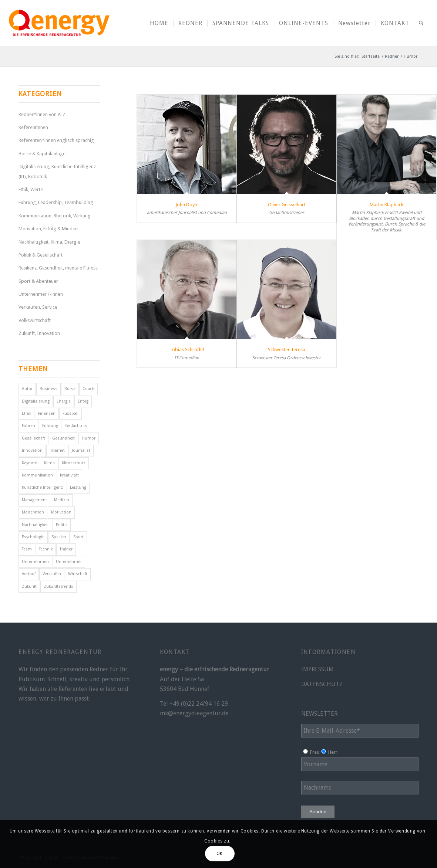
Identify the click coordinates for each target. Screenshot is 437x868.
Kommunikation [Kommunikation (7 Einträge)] (37, 475)
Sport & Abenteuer (38, 281)
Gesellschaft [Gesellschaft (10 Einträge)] (33, 438)
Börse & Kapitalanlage (42, 154)
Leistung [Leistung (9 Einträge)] (78, 487)
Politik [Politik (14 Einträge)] (62, 525)
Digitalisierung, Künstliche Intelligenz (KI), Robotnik (57, 171)
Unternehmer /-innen (41, 294)
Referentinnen (33, 127)
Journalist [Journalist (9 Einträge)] (81, 450)
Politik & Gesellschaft (41, 255)
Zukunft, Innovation (39, 333)
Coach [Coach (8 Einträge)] (88, 389)
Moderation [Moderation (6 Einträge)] (33, 512)
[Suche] (421, 23)
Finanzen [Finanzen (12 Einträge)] (47, 413)
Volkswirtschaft (35, 320)
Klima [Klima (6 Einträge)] (49, 463)
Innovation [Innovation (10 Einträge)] (32, 450)
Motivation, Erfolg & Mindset (49, 229)
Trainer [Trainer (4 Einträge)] (66, 549)
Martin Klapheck (386, 205)
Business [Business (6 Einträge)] (48, 389)
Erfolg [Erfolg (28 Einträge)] (83, 401)
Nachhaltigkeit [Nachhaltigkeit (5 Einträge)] (35, 525)
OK (220, 854)
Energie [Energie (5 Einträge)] (64, 401)
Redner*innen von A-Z (42, 114)
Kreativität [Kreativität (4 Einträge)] (69, 475)
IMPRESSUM (317, 669)
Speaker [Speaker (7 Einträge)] (59, 537)
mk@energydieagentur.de (194, 713)
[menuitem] (159, 23)
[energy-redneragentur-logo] (59, 23)
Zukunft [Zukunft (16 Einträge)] (29, 586)
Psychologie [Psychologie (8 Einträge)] (33, 537)
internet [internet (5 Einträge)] (57, 450)
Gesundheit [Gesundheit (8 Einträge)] (63, 438)
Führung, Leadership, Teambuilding (56, 202)
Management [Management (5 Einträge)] (34, 500)
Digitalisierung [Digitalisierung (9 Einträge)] (36, 401)
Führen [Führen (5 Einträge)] (28, 426)
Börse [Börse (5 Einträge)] (70, 389)
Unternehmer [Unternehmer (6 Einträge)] (69, 562)
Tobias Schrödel (187, 350)
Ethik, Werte (31, 189)
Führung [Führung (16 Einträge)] (50, 426)
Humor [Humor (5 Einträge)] (89, 438)
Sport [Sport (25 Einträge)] (78, 537)
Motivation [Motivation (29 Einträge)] (61, 512)
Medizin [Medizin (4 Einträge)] (62, 500)
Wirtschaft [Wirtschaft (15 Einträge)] (78, 574)
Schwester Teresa (287, 350)
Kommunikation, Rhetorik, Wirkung (55, 216)
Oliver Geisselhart (287, 205)
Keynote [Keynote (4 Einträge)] (29, 463)
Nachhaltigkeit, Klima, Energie (49, 242)
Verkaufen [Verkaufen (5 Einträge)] (52, 574)
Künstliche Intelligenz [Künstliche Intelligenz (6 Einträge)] (42, 487)
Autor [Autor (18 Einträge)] (27, 389)
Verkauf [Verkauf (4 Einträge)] (29, 574)
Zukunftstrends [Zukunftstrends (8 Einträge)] (58, 586)
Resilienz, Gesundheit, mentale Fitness (58, 268)
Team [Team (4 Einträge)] (27, 549)
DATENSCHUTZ (322, 684)
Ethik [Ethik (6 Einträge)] (26, 413)
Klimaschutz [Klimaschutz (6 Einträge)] (74, 463)
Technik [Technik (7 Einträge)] (46, 549)
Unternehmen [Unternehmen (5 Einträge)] (35, 562)
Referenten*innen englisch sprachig (56, 140)
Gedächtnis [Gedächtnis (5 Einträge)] (76, 426)
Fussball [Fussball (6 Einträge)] (70, 413)
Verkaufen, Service (38, 307)
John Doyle (187, 205)
